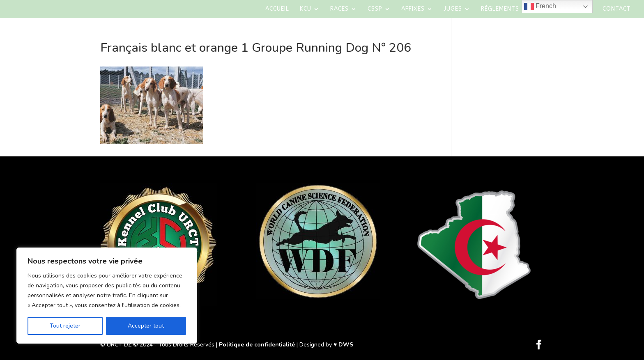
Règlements (500, 9)
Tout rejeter (65, 326)
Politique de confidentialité (257, 345)
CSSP (375, 9)
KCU (306, 9)
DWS (346, 345)
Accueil (277, 9)
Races (339, 9)
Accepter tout (146, 326)
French (540, 7)
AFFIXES (413, 9)
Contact (617, 9)
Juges (453, 9)
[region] (107, 296)
